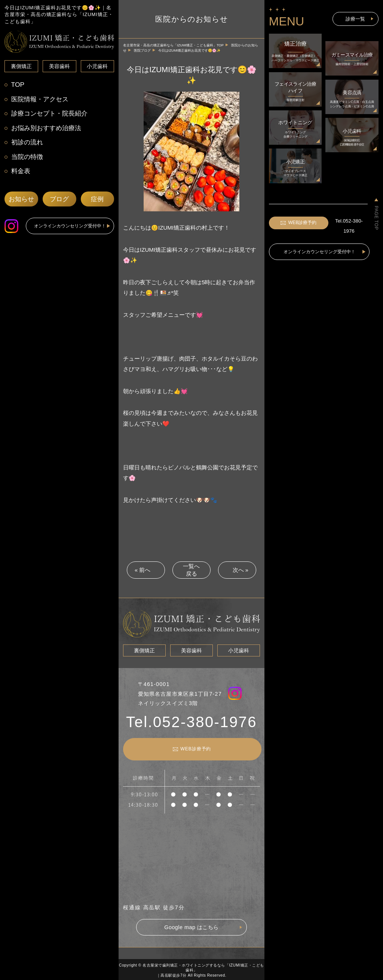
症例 (97, 202)
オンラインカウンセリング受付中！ (70, 229)
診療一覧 (355, 19)
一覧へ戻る (191, 570)
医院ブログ (142, 50)
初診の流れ (27, 144)
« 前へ (142, 570)
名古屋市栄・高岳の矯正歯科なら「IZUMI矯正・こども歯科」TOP (173, 45)
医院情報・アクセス (41, 100)
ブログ (59, 202)
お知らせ (21, 202)
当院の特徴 (27, 159)
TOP (18, 85)
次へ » (241, 570)
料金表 (21, 173)
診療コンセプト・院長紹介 (51, 114)
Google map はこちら (191, 926)
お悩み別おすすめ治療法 (48, 129)
